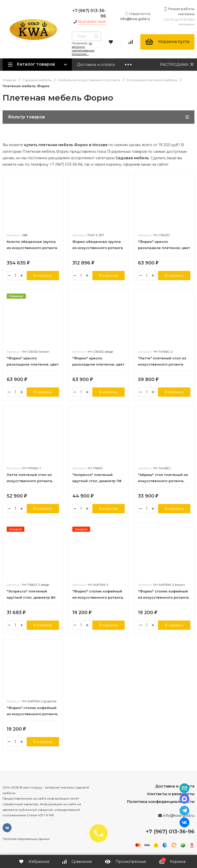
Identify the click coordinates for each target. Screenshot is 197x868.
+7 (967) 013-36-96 (170, 831)
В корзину (43, 276)
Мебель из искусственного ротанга (89, 80)
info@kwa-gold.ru (135, 19)
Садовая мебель (37, 80)
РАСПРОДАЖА (177, 64)
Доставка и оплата (96, 64)
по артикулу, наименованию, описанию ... (83, 49)
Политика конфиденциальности (161, 801)
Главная (9, 80)
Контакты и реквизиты (171, 794)
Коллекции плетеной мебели (152, 80)
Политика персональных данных (26, 839)
